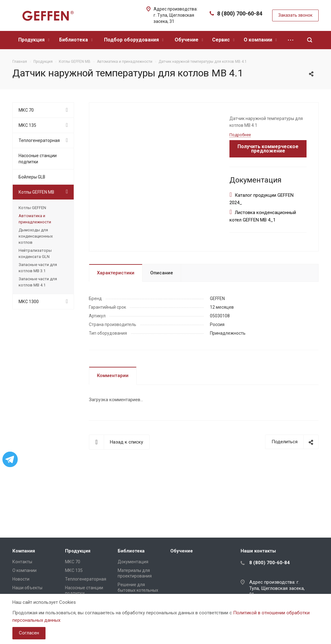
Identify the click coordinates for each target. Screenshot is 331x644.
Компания (24, 551)
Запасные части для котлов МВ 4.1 (38, 282)
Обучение (189, 40)
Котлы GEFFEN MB (36, 192)
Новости (21, 579)
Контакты (22, 562)
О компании (260, 40)
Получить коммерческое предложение (268, 149)
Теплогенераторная (39, 140)
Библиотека (76, 40)
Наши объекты (27, 588)
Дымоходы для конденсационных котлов (36, 236)
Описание (162, 273)
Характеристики (116, 273)
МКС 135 (27, 125)
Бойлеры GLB (32, 177)
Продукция (34, 40)
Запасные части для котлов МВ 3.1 (38, 268)
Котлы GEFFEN (32, 208)
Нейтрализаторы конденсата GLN (35, 253)
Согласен (29, 633)
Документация (133, 562)
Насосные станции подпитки (38, 159)
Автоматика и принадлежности (35, 219)
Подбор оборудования (134, 40)
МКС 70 (26, 110)
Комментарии (113, 376)
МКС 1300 (29, 302)
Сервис (223, 40)
